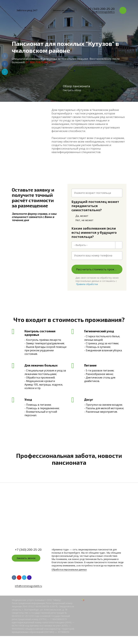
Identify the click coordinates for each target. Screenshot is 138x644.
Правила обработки (87, 284)
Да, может (80, 216)
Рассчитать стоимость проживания (99, 269)
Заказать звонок (26, 558)
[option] (69, 51)
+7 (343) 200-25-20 (101, 9)
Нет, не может (82, 220)
